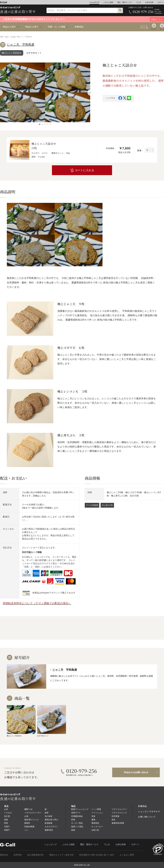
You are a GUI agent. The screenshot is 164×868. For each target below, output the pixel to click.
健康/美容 (49, 830)
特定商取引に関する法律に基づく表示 (97, 855)
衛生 (114, 820)
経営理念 (18, 855)
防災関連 (115, 816)
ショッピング (94, 2)
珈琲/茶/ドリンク (32, 820)
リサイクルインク (119, 813)
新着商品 (79, 27)
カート (162, 29)
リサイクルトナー (119, 809)
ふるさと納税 (108, 2)
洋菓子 (7, 827)
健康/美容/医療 (118, 823)
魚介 (7, 37)
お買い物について (147, 817)
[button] (40, 124)
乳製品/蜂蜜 (29, 827)
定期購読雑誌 (77, 816)
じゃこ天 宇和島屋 (21, 45)
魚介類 (7, 816)
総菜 (47, 813)
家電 (73, 820)
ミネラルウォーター (33, 813)
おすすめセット (34, 53)
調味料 (27, 823)
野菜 (6, 823)
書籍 (93, 820)
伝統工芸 (95, 830)
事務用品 (95, 823)
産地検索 (49, 823)
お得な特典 (149, 2)
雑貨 (73, 830)
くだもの (8, 813)
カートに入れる (85, 170)
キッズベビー (97, 827)
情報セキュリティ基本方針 (61, 855)
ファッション (97, 813)
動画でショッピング (80, 809)
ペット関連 (96, 809)
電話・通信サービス (125, 2)
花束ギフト (76, 813)
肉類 (6, 820)
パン (26, 830)
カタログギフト (51, 827)
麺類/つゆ (28, 809)
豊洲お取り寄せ (51, 820)
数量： (140, 150)
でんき (139, 2)
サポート (161, 2)
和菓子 (7, 830)
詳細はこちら (39, 496)
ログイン (154, 29)
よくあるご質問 (127, 855)
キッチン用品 (77, 823)
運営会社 (4, 855)
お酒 (26, 816)
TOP (2, 37)
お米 (6, 809)
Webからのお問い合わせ (136, 772)
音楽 (93, 816)
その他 (13, 37)
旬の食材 (49, 816)
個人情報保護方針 (36, 855)
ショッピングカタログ (149, 811)
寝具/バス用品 (77, 827)
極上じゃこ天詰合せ (12, 53)
